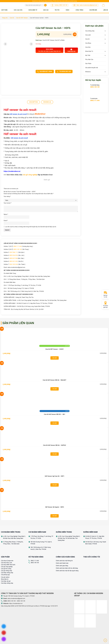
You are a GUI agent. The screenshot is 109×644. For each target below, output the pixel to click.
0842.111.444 (18, 246)
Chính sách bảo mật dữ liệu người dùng (67, 571)
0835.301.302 (14, 261)
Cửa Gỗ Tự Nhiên (60, 40)
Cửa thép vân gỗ (6, 581)
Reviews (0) (47, 102)
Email (6, 221)
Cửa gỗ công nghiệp (7, 567)
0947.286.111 (14, 252)
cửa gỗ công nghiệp (30, 175)
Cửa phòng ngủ (5, 575)
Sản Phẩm (88, 64)
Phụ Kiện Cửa (89, 59)
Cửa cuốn (88, 35)
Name (6, 214)
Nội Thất (88, 55)
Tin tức (57, 10)
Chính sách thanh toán (62, 563)
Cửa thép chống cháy (7, 573)
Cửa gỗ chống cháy (7, 571)
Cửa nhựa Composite (7, 561)
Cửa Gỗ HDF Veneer (48, 40)
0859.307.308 (14, 258)
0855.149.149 (18, 249)
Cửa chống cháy (90, 31)
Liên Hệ (105, 10)
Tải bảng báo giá (64, 71)
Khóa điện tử (5, 579)
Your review (8, 203)
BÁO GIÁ (46, 10)
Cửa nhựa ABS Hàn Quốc (8, 565)
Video (67, 10)
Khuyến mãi (93, 10)
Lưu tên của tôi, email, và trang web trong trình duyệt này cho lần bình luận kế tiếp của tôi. (31, 227)
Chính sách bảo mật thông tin (64, 561)
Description (33, 102)
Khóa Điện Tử (33, 10)
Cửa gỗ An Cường (6, 569)
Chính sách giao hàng (62, 566)
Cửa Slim (88, 47)
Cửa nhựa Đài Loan (6, 563)
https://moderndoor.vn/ (16, 603)
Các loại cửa (18, 10)
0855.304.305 (14, 255)
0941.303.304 (14, 264)
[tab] (33, 102)
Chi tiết (55, 358)
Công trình (79, 10)
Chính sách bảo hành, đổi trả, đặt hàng (67, 568)
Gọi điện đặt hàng (45, 71)
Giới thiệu (4, 10)
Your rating (7, 196)
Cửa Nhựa (88, 43)
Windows (88, 72)
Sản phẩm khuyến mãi (92, 68)
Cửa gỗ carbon (5, 577)
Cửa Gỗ (87, 39)
